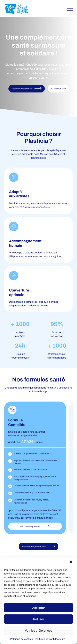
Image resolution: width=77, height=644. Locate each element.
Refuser (38, 619)
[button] (71, 562)
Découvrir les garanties (35, 526)
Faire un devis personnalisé (38, 546)
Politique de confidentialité (50, 639)
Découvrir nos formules (27, 89)
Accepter (38, 608)
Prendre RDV (58, 89)
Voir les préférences (38, 631)
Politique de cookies (21, 639)
